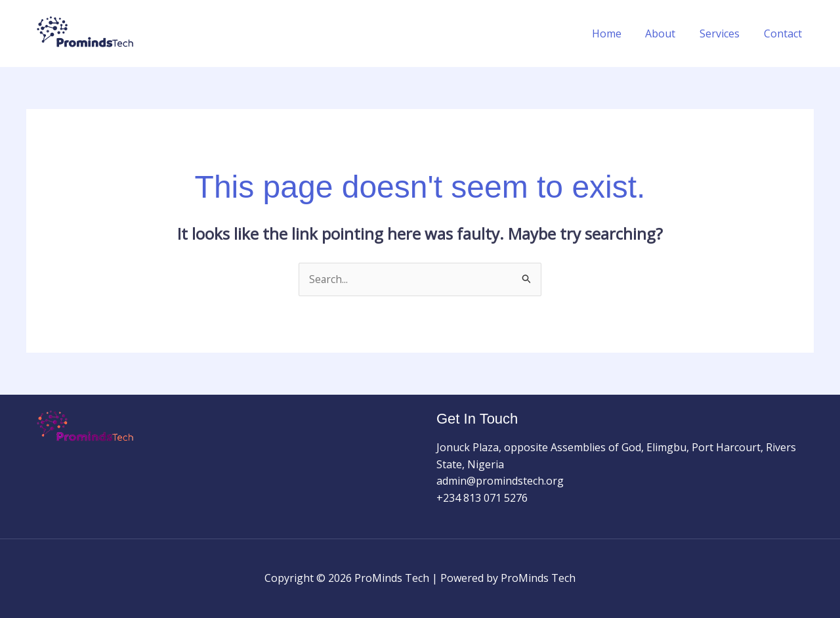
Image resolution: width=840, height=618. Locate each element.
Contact (784, 33)
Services (724, 33)
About (668, 33)
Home (617, 33)
